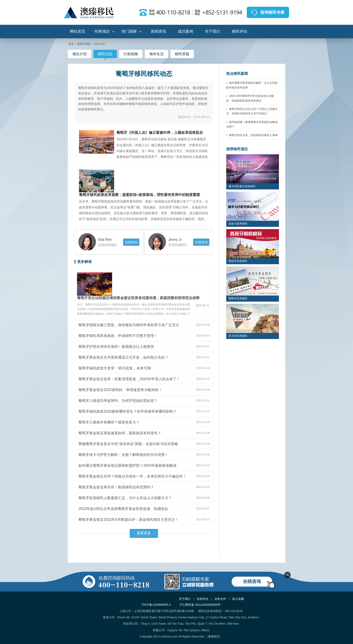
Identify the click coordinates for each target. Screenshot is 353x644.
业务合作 (220, 599)
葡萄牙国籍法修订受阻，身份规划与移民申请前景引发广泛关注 (129, 325)
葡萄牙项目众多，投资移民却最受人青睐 (253, 135)
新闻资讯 (158, 31)
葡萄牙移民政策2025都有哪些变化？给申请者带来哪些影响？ (127, 411)
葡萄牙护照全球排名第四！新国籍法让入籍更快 (116, 347)
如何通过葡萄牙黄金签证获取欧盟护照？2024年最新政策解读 (127, 465)
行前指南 (131, 54)
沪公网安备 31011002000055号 (200, 605)
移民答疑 (182, 54)
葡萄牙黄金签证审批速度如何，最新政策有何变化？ (120, 433)
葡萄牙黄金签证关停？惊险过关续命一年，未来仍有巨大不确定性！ (132, 476)
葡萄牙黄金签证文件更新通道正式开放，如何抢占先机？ (123, 357)
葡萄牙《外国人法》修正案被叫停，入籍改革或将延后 (160, 133)
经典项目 (102, 31)
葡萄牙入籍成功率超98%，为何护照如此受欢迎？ (118, 401)
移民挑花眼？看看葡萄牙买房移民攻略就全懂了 (252, 124)
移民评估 (240, 31)
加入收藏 (238, 599)
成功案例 (186, 31)
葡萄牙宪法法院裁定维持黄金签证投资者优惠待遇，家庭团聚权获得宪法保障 (138, 298)
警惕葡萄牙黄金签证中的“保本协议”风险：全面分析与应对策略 (128, 444)
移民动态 (105, 55)
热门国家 (129, 31)
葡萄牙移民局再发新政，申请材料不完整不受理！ (118, 336)
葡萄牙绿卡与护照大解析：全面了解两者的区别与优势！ (123, 455)
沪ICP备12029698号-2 (156, 605)
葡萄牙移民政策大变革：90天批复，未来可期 (115, 368)
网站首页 (77, 31)
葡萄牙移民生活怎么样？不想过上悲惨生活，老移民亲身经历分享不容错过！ (252, 111)
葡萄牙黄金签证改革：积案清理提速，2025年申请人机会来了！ (129, 379)
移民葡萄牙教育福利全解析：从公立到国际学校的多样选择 (252, 85)
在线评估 (202, 599)
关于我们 (213, 31)
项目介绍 (79, 54)
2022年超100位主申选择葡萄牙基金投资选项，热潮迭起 (123, 509)
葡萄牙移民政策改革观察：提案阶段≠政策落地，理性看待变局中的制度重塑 (139, 195)
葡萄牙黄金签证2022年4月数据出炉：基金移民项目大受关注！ (128, 520)
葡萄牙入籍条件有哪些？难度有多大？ (109, 422)
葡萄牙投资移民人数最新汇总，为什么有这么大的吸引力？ (125, 498)
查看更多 (144, 533)
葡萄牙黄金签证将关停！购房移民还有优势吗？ (116, 487)
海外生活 (156, 54)
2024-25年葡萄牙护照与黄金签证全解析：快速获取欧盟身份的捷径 (250, 98)
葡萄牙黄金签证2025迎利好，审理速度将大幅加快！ (120, 390)
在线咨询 (131, 242)
